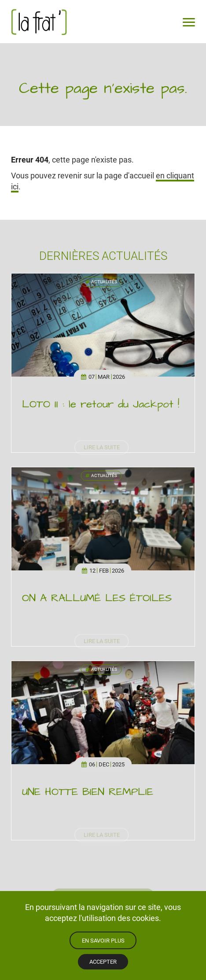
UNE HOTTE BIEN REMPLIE (88, 792)
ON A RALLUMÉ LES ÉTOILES (97, 598)
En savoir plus (103, 940)
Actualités (101, 282)
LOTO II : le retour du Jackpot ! (101, 404)
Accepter (103, 961)
